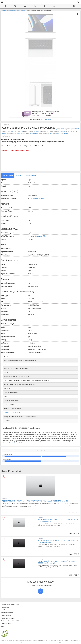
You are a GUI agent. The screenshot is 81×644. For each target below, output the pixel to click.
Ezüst (57, 133)
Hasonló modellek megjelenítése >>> (15, 150)
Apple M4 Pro (24, 503)
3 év (19, 133)
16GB (12, 131)
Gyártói (75, 505)
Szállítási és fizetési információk (10, 621)
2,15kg (29, 507)
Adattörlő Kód (5, 607)
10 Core (73, 130)
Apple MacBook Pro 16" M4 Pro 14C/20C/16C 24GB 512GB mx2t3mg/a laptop (35, 501)
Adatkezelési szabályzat (8, 618)
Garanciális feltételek (7, 624)
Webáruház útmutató (7, 613)
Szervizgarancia (34, 133)
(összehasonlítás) (39, 199)
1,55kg (58, 525)
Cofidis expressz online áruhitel (10, 604)
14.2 (48, 131)
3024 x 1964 (63, 131)
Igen (51, 133)
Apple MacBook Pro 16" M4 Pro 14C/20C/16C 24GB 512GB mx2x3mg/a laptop (57, 562)
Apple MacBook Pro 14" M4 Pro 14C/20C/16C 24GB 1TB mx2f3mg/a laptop (58, 520)
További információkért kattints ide (14, 443)
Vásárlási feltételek (6, 610)
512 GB (66, 503)
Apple (62, 128)
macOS (4, 133)
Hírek (3, 627)
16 (16, 505)
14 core (42, 503)
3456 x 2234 (30, 505)
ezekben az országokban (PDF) (14, 413)
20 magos (5, 505)
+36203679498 (46, 120)
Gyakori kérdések (6, 615)
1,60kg (66, 133)
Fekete (55, 546)
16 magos (36, 131)
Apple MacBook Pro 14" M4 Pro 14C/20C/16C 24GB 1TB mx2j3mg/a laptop (58, 541)
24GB (55, 503)
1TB (22, 131)
